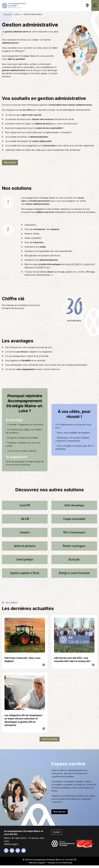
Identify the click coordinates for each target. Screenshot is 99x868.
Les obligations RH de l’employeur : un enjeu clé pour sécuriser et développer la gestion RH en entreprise (24, 723)
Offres (17, 14)
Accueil (7, 14)
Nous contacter (10, 162)
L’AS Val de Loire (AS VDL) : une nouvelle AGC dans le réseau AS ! (72, 662)
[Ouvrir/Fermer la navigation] (95, 5)
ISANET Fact (44, 267)
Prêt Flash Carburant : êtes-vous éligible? (22, 662)
